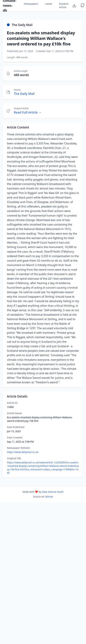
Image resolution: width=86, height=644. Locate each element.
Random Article (64, 5)
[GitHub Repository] (83, 6)
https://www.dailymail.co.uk (23, 452)
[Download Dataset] (74, 6)
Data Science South (53, 492)
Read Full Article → (28, 112)
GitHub (49, 497)
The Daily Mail (24, 94)
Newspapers (31, 4)
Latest (49, 4)
